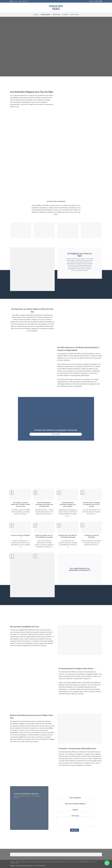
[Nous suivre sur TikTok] (93, 1)
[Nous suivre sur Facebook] (89, 1)
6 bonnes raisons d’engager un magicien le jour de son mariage (91, 504)
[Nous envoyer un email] (98, 1)
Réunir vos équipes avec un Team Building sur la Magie (44, 536)
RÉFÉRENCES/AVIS (85, 862)
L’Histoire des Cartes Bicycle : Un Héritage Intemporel (68, 536)
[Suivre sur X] (94, 1)
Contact (66, 15)
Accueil (37, 15)
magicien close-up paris (17, 866)
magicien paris (56, 8)
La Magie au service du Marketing (91, 536)
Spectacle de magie (22, 862)
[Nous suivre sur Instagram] (91, 1)
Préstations (57, 15)
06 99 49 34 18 (74, 15)
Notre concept (46, 15)
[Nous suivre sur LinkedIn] (101, 1)
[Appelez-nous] (99, 1)
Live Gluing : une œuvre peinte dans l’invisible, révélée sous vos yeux (21, 504)
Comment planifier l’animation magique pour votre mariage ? (68, 504)
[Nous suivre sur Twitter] (96, 1)
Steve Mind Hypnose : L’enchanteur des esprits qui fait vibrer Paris (44, 504)
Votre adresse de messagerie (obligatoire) (75, 806)
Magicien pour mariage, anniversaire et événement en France (50, 862)
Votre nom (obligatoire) (75, 800)
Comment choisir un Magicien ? (21, 536)
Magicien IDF (75, 862)
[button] (107, 863)
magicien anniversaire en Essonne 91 (31, 315)
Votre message (75, 821)
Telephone (75, 812)
